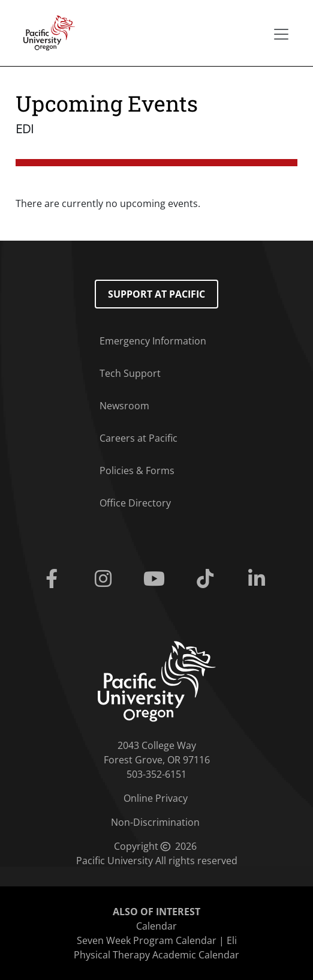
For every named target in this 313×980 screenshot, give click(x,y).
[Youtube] (156, 579)
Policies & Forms (137, 470)
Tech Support (130, 373)
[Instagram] (105, 579)
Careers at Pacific (139, 438)
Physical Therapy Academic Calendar (156, 955)
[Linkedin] (259, 579)
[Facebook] (54, 579)
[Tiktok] (208, 579)
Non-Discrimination (155, 822)
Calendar (156, 926)
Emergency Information (153, 341)
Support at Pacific (156, 294)
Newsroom (124, 406)
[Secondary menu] (281, 34)
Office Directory (135, 503)
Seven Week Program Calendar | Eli (157, 940)
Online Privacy (156, 798)
